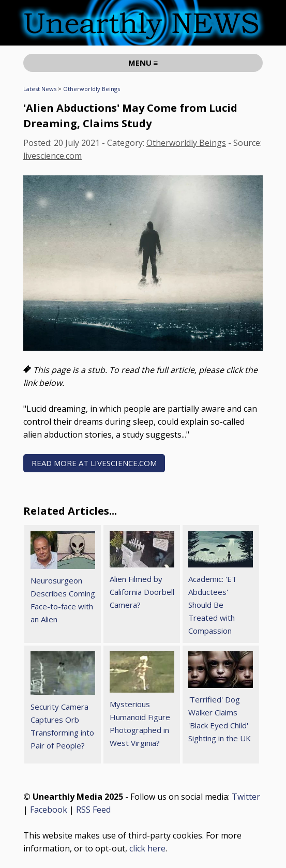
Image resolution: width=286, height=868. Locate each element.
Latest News (40, 89)
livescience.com (52, 156)
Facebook (49, 810)
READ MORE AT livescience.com (94, 463)
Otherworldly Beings (92, 89)
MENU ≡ (143, 63)
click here (147, 848)
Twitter (246, 797)
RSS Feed (93, 810)
